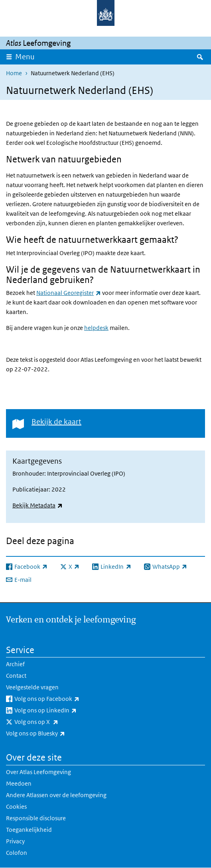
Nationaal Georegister (69, 293)
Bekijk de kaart (56, 422)
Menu (25, 57)
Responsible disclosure (36, 818)
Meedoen (19, 783)
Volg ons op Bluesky (53, 733)
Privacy (15, 841)
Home (14, 73)
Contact (16, 676)
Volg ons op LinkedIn (63, 710)
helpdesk (96, 328)
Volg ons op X (54, 722)
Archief (15, 664)
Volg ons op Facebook (64, 699)
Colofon (17, 853)
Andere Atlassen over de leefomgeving (56, 795)
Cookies (16, 807)
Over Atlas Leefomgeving (38, 772)
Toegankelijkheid (29, 830)
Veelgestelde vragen (32, 687)
